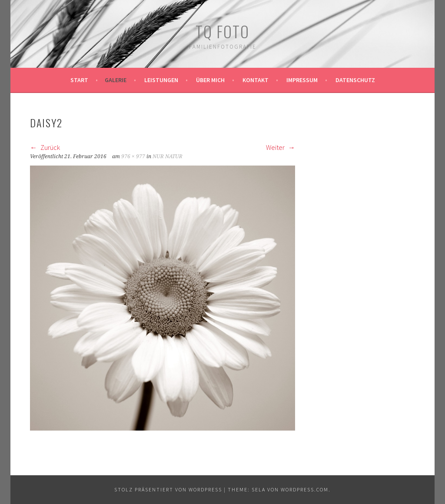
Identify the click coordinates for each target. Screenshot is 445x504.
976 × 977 (133, 156)
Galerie (116, 80)
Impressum (302, 80)
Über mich (210, 80)
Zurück (45, 147)
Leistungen (161, 80)
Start (79, 80)
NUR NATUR (168, 156)
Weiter (281, 147)
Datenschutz (355, 80)
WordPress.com (305, 489)
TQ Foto (222, 31)
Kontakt (256, 80)
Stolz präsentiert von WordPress (168, 489)
